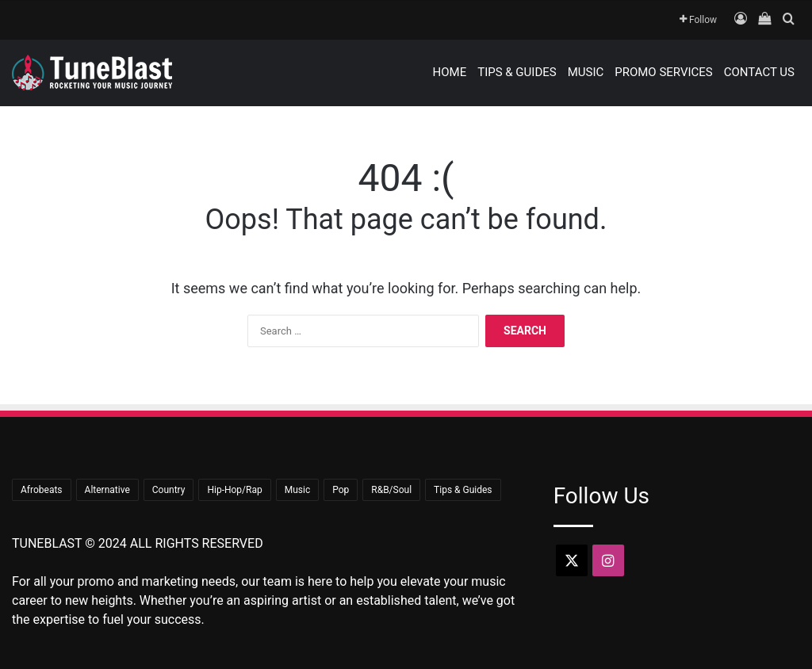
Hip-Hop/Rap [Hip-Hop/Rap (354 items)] (234, 490)
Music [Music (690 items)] (297, 490)
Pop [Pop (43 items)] (341, 490)
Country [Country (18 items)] (169, 490)
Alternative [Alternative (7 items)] (107, 490)
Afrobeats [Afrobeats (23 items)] (42, 490)
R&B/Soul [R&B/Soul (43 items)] (391, 490)
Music (586, 72)
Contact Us (759, 72)
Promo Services (664, 72)
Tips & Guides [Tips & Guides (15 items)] (463, 490)
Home (450, 72)
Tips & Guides (517, 72)
